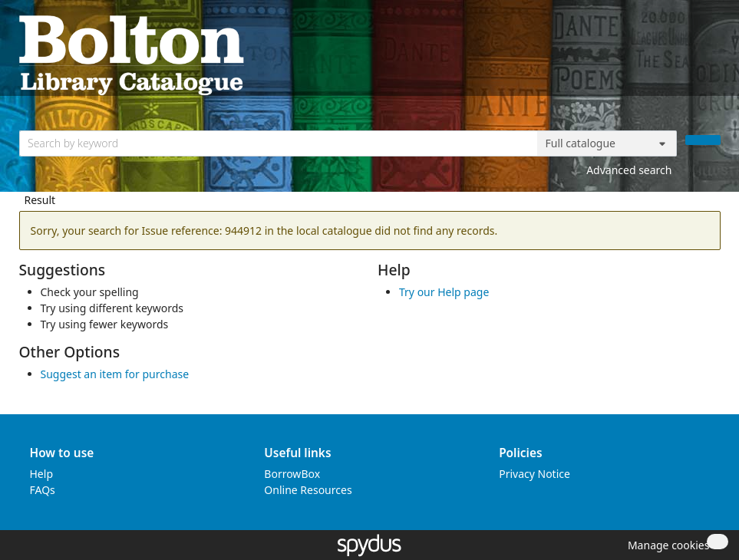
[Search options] (607, 143)
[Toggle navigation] (713, 54)
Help (42, 474)
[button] (666, 545)
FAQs (43, 490)
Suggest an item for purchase (115, 374)
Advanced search (629, 170)
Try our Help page (444, 292)
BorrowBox (292, 474)
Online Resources (308, 490)
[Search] (703, 140)
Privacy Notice (534, 474)
